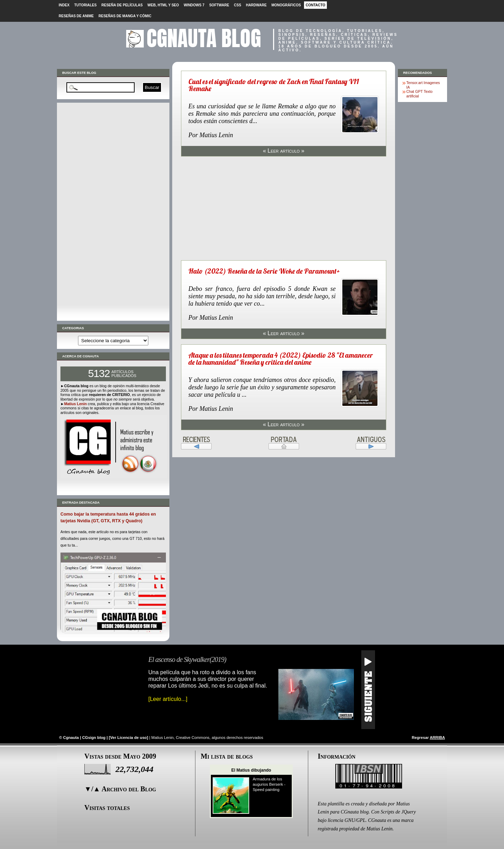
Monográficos (286, 5)
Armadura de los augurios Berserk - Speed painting (269, 784)
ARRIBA (437, 738)
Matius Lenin (75, 404)
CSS (237, 5)
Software (219, 5)
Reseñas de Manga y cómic (125, 16)
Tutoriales (85, 5)
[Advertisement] (113, 212)
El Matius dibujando (251, 770)
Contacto (316, 5)
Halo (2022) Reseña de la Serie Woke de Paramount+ (264, 271)
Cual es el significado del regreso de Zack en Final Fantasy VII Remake (274, 85)
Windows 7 (194, 5)
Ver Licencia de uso (128, 738)
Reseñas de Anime (76, 16)
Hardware (256, 5)
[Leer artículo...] (168, 699)
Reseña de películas (122, 5)
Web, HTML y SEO (163, 5)
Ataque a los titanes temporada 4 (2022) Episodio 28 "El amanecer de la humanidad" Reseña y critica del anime (281, 359)
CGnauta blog (204, 38)
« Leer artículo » (284, 151)
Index (64, 5)
